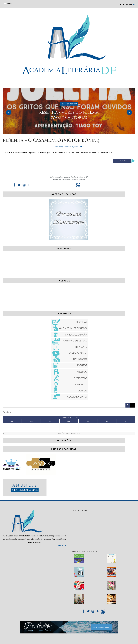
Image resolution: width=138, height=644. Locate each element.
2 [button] (69, 133)
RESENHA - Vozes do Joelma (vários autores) (69, 115)
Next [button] (129, 112)
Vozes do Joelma (69, 104)
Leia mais (61, 545)
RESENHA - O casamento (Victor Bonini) (51, 140)
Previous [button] (9, 112)
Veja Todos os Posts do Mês (69, 433)
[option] (69, 111)
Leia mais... (123, 160)
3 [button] (73, 133)
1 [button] (65, 133)
